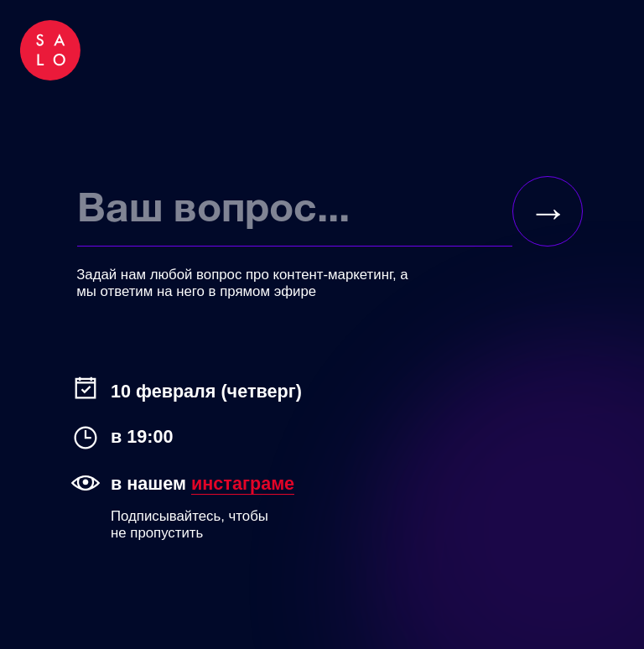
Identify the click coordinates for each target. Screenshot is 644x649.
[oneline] (294, 211)
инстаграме (243, 483)
